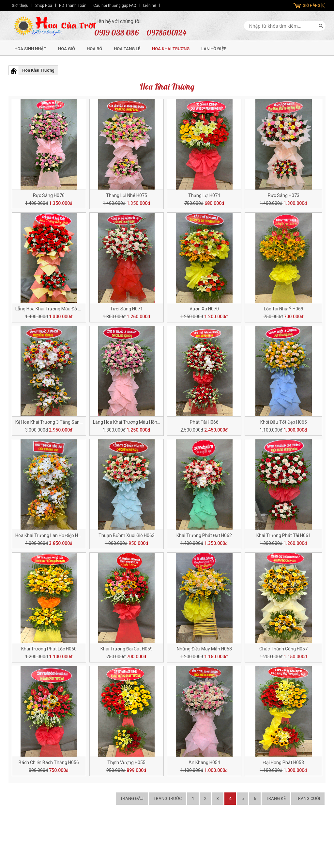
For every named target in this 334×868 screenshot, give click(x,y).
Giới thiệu (20, 6)
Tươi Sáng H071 (126, 309)
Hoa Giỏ (67, 49)
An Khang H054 (204, 762)
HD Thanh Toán (73, 6)
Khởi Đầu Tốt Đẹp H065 (284, 422)
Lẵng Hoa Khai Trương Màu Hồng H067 (132, 422)
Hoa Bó (94, 49)
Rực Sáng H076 (49, 195)
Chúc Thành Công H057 (283, 649)
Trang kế (276, 798)
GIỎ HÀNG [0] (314, 6)
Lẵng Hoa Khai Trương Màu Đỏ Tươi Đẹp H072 (62, 309)
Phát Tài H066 (204, 422)
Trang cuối (308, 798)
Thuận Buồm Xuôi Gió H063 (127, 535)
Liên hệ (150, 6)
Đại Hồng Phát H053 (284, 762)
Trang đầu (132, 798)
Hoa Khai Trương (171, 49)
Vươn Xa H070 (204, 309)
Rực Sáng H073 (284, 195)
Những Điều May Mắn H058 (204, 649)
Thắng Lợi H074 (204, 195)
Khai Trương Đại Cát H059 (127, 649)
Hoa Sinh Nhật (30, 49)
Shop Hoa (44, 6)
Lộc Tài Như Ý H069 (284, 309)
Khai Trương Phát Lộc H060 (49, 649)
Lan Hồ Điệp (214, 49)
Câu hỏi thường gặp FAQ (115, 6)
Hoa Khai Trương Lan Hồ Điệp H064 (51, 535)
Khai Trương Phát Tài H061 (284, 535)
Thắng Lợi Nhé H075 (127, 195)
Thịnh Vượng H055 (126, 762)
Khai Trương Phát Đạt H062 (204, 535)
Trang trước (168, 798)
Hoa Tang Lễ (127, 49)
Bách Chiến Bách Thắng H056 (49, 762)
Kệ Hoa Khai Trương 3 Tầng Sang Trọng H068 (61, 422)
